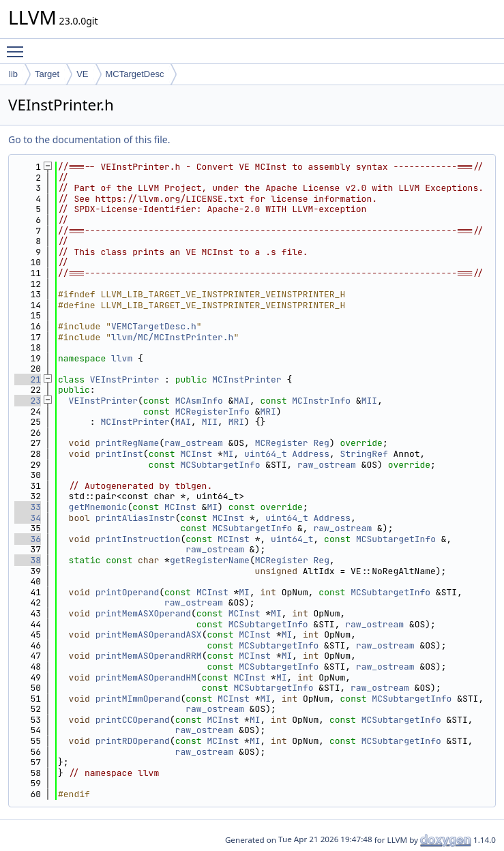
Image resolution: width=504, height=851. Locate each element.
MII (369, 401)
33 (28, 507)
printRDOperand (133, 741)
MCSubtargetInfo (220, 465)
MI (228, 454)
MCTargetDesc (135, 74)
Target (47, 74)
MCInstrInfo (321, 401)
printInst (119, 454)
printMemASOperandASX (149, 634)
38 (28, 560)
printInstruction (138, 539)
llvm (122, 358)
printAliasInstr (135, 518)
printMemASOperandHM (146, 677)
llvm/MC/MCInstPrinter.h (172, 337)
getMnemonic (98, 507)
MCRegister (282, 443)
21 (28, 379)
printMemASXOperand (143, 613)
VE (82, 74)
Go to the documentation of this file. (89, 139)
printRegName (128, 443)
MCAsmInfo (199, 401)
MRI (268, 412)
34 (28, 518)
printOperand (128, 592)
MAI (241, 401)
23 (28, 401)
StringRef (364, 454)
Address (311, 454)
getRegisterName (210, 560)
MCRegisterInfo (212, 412)
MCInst (196, 454)
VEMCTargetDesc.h (154, 326)
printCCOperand (133, 720)
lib (13, 74)
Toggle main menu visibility (18, 46)
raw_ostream (194, 443)
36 (28, 539)
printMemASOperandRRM (149, 656)
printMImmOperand (138, 699)
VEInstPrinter (124, 379)
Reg (322, 443)
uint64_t (265, 454)
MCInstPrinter (247, 379)
